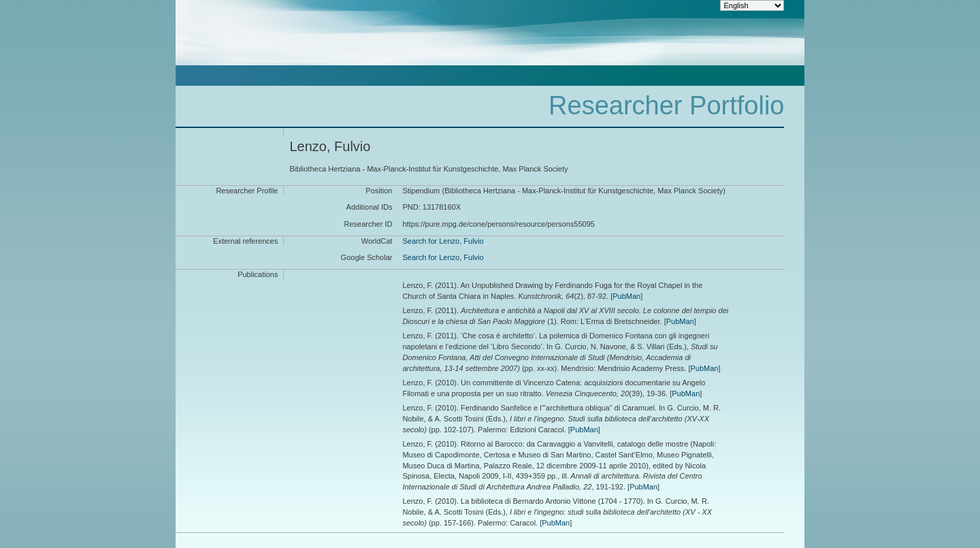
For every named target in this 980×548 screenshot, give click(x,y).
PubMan (626, 296)
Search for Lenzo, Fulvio (443, 241)
